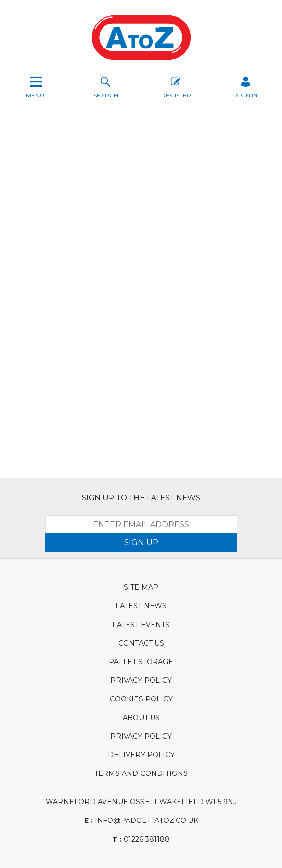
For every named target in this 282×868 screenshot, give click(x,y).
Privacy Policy (141, 680)
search (106, 86)
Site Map (141, 587)
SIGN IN (247, 86)
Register (176, 86)
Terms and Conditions (141, 773)
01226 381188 (141, 839)
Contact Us (141, 643)
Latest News (141, 606)
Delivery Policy (141, 755)
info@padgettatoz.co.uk (141, 820)
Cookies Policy (141, 699)
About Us (141, 718)
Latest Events (141, 625)
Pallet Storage (141, 662)
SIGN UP (141, 542)
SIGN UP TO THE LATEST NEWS (141, 497)
